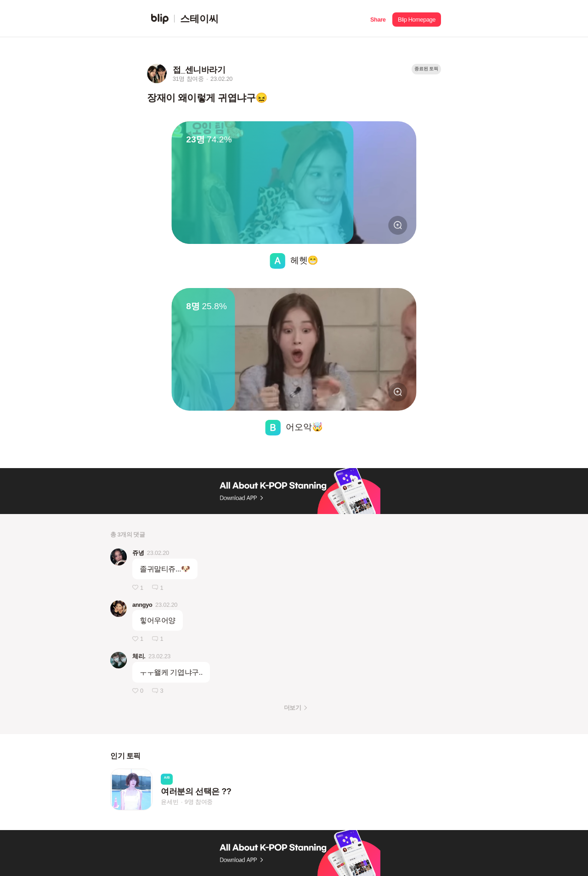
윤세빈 (170, 802)
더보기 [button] (292, 708)
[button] (378, 19)
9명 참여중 (199, 802)
